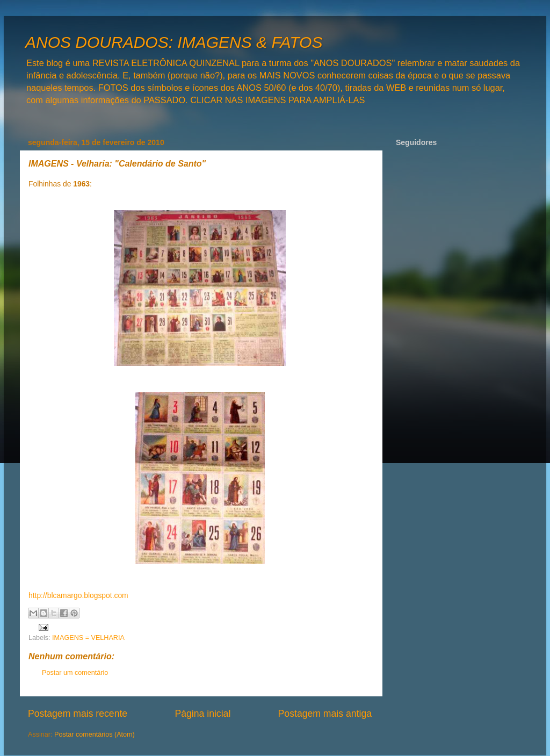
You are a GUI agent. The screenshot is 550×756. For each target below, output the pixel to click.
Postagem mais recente (78, 714)
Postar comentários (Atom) (95, 735)
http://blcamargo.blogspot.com (78, 595)
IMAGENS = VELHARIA (88, 638)
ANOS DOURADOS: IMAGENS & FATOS (174, 42)
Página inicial (202, 714)
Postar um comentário (75, 673)
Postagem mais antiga (325, 714)
